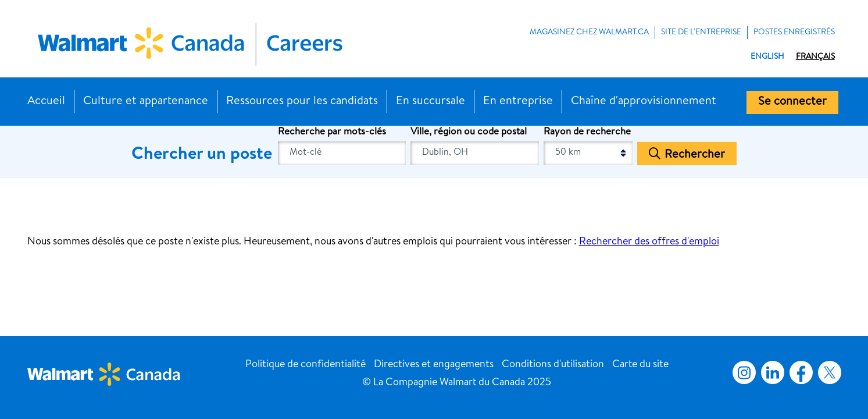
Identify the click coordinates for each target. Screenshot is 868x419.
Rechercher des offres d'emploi (649, 242)
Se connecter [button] (792, 102)
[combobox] (475, 153)
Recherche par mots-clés (332, 132)
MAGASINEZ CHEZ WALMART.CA (589, 33)
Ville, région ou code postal (469, 132)
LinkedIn (773, 372)
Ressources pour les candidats (302, 102)
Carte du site (640, 365)
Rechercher (695, 155)
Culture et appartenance (146, 102)
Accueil (46, 102)
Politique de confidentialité (306, 365)
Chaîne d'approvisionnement (644, 102)
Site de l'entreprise (701, 33)
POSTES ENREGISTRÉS (794, 33)
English (767, 57)
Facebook (799, 372)
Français (815, 57)
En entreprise (518, 102)
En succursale (431, 102)
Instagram (744, 372)
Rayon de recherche (587, 132)
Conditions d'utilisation (553, 365)
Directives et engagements (434, 365)
